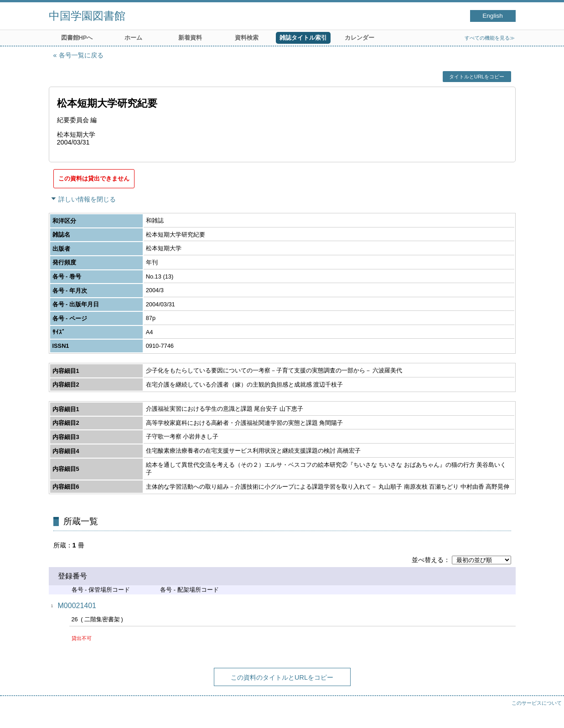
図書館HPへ (77, 38)
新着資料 (190, 38)
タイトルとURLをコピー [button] (477, 77)
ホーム (133, 38)
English (493, 16)
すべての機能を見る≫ (490, 38)
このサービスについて (537, 703)
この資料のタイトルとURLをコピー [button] (282, 677)
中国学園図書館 (87, 16)
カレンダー (360, 38)
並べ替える (428, 560)
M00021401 (77, 606)
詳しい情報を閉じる (87, 199)
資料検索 (247, 38)
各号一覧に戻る (81, 55)
